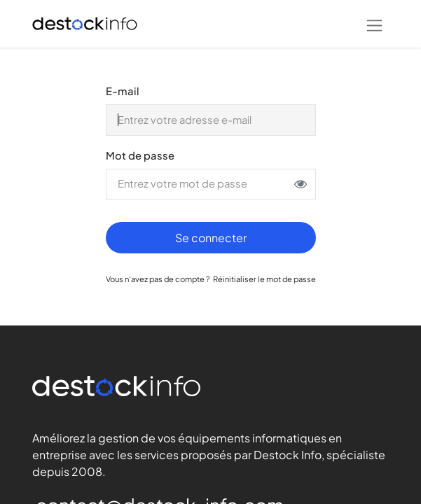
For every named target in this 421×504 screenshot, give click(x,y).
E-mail (123, 91)
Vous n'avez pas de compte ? (158, 279)
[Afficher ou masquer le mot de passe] (301, 184)
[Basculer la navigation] (374, 24)
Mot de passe (140, 155)
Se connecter (211, 238)
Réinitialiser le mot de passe (264, 279)
